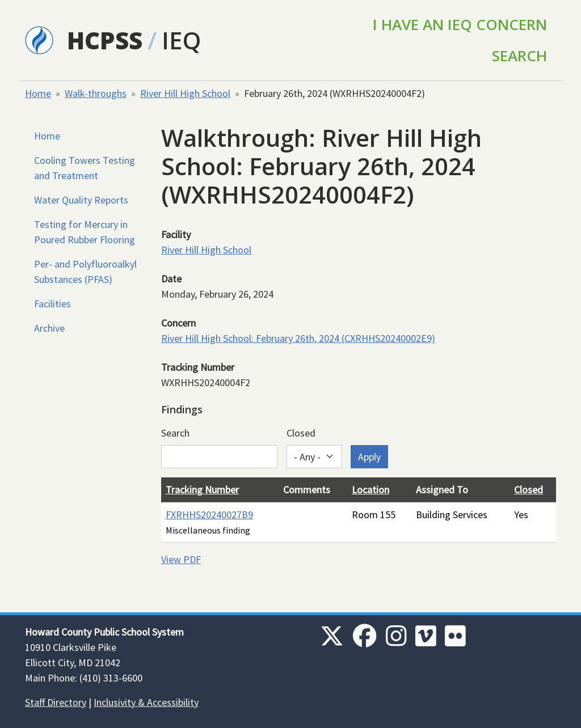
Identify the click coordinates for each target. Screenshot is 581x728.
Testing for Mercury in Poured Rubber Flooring (85, 232)
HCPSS (105, 40)
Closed (301, 433)
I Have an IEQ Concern (460, 24)
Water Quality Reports (81, 200)
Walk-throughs (96, 93)
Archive (49, 328)
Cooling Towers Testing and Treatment (85, 168)
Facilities (52, 304)
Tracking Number (202, 490)
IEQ (181, 40)
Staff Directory (56, 702)
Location (371, 490)
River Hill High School (185, 93)
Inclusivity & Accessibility (146, 702)
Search (519, 56)
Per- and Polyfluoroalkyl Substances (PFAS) (85, 272)
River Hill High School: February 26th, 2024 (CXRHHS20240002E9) (298, 338)
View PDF (181, 559)
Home (38, 93)
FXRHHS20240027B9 (209, 515)
